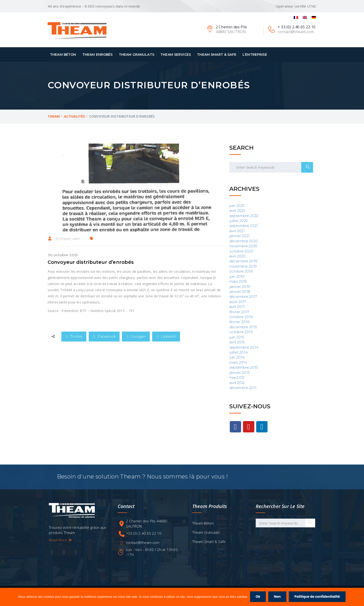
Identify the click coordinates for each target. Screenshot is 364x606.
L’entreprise (255, 55)
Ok (258, 597)
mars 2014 (238, 362)
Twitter (74, 336)
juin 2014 (237, 357)
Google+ (136, 336)
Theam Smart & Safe (217, 55)
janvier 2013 (239, 373)
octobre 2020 (241, 251)
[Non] (358, 597)
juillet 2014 (238, 352)
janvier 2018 (240, 292)
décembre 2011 (243, 388)
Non (278, 597)
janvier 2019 (240, 287)
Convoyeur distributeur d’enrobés (91, 262)
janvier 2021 (239, 236)
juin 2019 (237, 276)
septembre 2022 (244, 216)
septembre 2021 (244, 226)
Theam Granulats (137, 55)
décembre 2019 (243, 261)
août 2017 (238, 302)
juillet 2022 (238, 221)
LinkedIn (166, 336)
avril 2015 (237, 342)
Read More (61, 539)
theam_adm (70, 239)
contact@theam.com (143, 542)
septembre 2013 (244, 367)
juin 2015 (237, 337)
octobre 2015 (241, 332)
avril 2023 (237, 211)
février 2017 (239, 312)
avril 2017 (237, 307)
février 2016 (239, 322)
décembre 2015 (243, 327)
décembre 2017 (243, 297)
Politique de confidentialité (318, 597)
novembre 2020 (243, 246)
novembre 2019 (243, 266)
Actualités (74, 116)
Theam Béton (63, 55)
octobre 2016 (241, 317)
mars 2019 (238, 281)
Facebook (104, 336)
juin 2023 (237, 206)
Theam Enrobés (98, 55)
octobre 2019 (241, 271)
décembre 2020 (244, 241)
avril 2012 (237, 383)
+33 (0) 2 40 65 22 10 (144, 533)
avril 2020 (238, 256)
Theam (54, 116)
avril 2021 (237, 231)
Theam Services (176, 55)
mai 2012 (237, 378)
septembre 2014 (244, 347)
